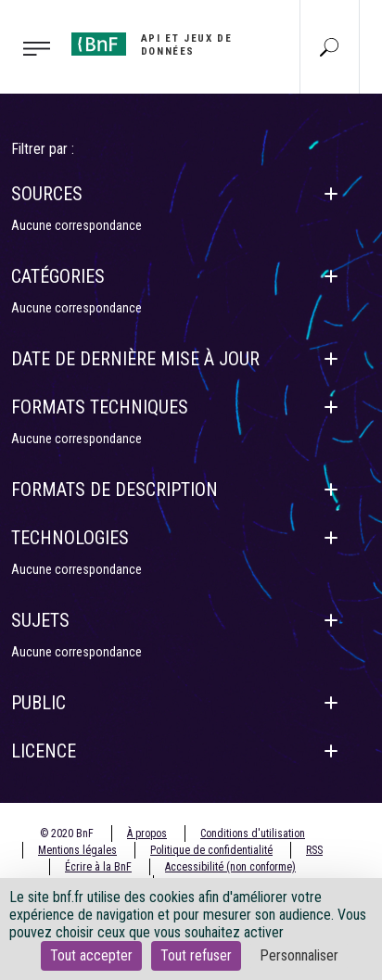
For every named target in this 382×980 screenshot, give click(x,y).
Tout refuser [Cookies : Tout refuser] (196, 955)
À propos (147, 834)
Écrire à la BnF (98, 867)
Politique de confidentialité (211, 850)
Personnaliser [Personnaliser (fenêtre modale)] (299, 955)
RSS (314, 850)
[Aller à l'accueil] (165, 45)
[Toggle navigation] (30, 47)
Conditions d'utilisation (253, 834)
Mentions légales (77, 850)
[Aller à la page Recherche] (329, 46)
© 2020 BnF (67, 834)
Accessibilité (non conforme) (230, 867)
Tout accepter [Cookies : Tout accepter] (91, 955)
